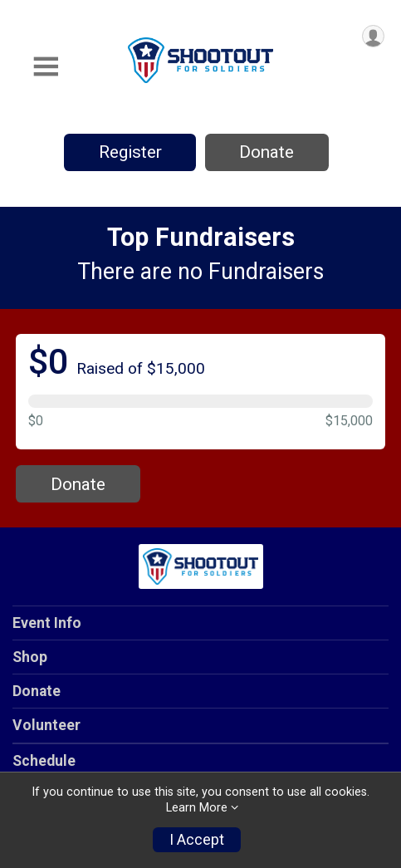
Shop (30, 657)
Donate (267, 152)
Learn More (197, 808)
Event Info (47, 623)
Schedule (44, 761)
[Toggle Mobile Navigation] (46, 67)
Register (130, 152)
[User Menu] (373, 36)
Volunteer (46, 725)
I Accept (197, 840)
